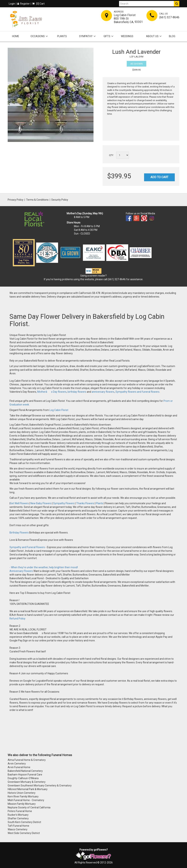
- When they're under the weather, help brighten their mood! (44, 567)
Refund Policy (17, 619)
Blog (172, 36)
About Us (152, 36)
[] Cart (38, 4)
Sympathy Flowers (64, 503)
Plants (62, 36)
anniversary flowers (103, 392)
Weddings (127, 36)
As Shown (137, 64)
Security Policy (60, 200)
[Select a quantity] (123, 155)
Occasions (38, 36)
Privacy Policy (16, 200)
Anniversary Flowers (21, 571)
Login (12, 4)
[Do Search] (177, 4)
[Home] (26, 19)
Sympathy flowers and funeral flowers (137, 392)
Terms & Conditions (37, 200)
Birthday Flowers (19, 533)
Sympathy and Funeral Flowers (27, 547)
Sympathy (86, 36)
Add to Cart (159, 177)
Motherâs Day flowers (52, 392)
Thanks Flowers (85, 503)
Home (16, 36)
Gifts (107, 36)
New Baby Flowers (41, 503)
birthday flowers (77, 392)
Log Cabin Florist (59, 410)
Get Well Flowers (19, 503)
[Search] (146, 4)
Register (24, 4)
